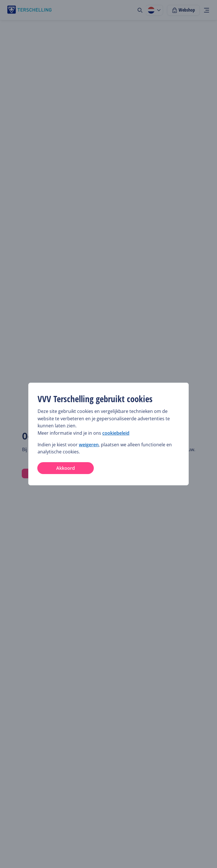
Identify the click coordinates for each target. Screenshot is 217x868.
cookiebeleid (116, 433)
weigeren (89, 445)
